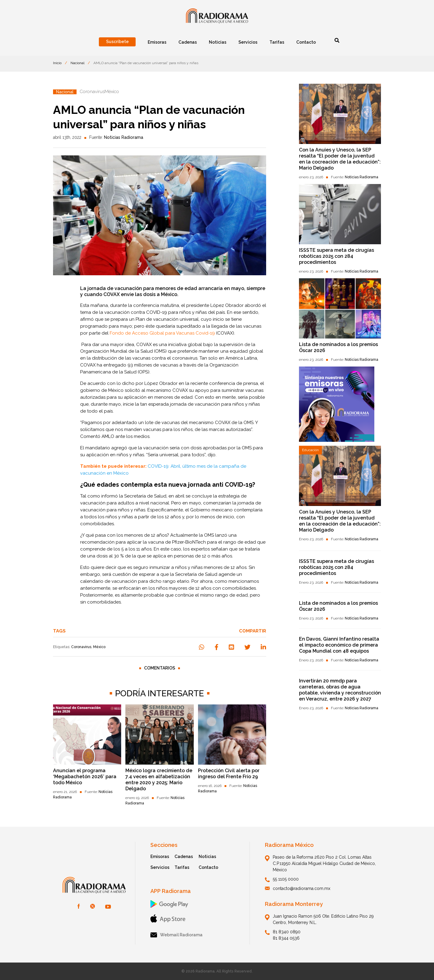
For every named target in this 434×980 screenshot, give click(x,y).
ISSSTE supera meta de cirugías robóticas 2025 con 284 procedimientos (337, 256)
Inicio (57, 63)
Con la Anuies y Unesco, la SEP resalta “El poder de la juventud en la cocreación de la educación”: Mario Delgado (340, 159)
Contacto (208, 867)
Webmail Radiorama (176, 935)
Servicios (160, 867)
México (99, 647)
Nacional (77, 63)
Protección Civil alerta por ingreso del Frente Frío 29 (229, 774)
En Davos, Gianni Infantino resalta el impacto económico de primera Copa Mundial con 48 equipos (339, 645)
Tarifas (182, 867)
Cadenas (184, 857)
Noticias (207, 857)
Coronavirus (81, 647)
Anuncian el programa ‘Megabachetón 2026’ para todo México (85, 777)
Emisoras (160, 857)
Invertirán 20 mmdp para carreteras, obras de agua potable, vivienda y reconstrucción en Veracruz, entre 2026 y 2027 (340, 690)
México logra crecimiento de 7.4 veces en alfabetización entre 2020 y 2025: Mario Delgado (159, 780)
